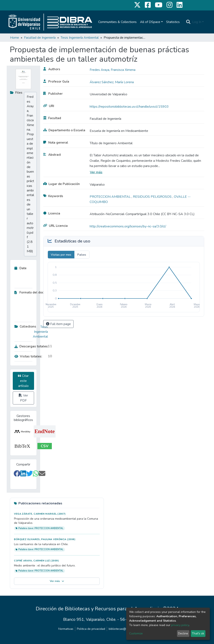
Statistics (173, 22)
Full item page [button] (58, 324)
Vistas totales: (28, 356)
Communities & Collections (117, 22)
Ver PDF (23, 398)
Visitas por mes (61, 255)
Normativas (66, 629)
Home (15, 38)
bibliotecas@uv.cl (120, 629)
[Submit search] (188, 22)
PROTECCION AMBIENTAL (111, 197)
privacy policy (180, 625)
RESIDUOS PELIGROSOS (153, 197)
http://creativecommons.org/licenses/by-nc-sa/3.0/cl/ (128, 226)
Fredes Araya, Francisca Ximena (113, 70)
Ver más (96, 172)
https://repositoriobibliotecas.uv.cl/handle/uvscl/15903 (129, 107)
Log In (197, 22)
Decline (183, 633)
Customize (136, 633)
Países (82, 255)
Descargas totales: (30, 346)
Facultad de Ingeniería (40, 38)
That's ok (198, 633)
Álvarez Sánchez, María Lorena (112, 82)
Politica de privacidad (91, 629)
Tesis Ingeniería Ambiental (80, 38)
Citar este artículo (23, 381)
